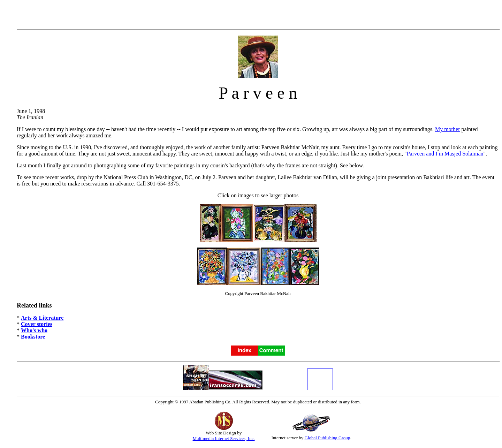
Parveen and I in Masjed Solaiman (445, 154)
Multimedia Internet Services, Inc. (224, 438)
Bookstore (33, 337)
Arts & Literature (42, 318)
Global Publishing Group (327, 438)
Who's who (34, 330)
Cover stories (37, 324)
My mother (448, 129)
